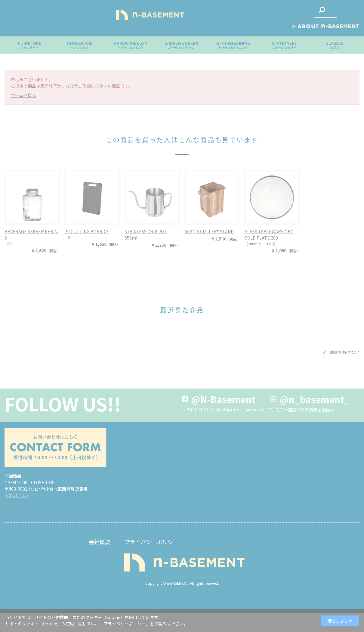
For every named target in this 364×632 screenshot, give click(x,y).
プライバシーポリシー (151, 542)
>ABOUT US (16, 495)
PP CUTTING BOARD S (86, 231)
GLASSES (334, 45)
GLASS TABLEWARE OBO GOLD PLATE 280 (269, 235)
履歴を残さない (345, 352)
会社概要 (100, 542)
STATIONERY (284, 45)
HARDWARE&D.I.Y (131, 45)
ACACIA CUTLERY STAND (209, 231)
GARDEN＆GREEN (181, 45)
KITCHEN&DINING (233, 45)
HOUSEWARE (80, 45)
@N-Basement (223, 399)
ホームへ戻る (23, 95)
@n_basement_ (315, 399)
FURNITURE (30, 45)
